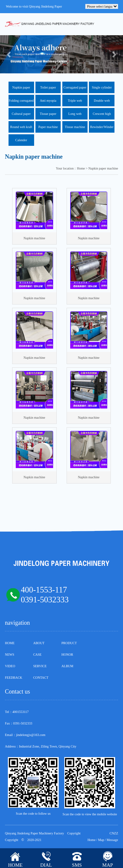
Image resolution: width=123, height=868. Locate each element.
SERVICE (40, 666)
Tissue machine (75, 127)
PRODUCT (69, 643)
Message (112, 840)
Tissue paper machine (48, 116)
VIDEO (10, 666)
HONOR (67, 655)
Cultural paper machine (21, 116)
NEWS (10, 655)
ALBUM (67, 666)
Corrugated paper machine (75, 89)
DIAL (46, 865)
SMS (77, 865)
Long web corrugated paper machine (75, 116)
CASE (37, 655)
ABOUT (39, 643)
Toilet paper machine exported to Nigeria (48, 89)
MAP (108, 865)
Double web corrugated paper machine (102, 103)
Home (92, 840)
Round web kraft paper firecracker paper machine (21, 129)
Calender (21, 140)
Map (101, 840)
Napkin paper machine (21, 89)
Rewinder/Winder (102, 127)
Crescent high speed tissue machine (102, 116)
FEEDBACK (14, 678)
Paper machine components (48, 129)
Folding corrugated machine (21, 103)
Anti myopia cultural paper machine (48, 103)
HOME (10, 643)
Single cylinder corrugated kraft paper (102, 89)
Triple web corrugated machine (75, 103)
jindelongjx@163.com (31, 735)
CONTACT (41, 678)
